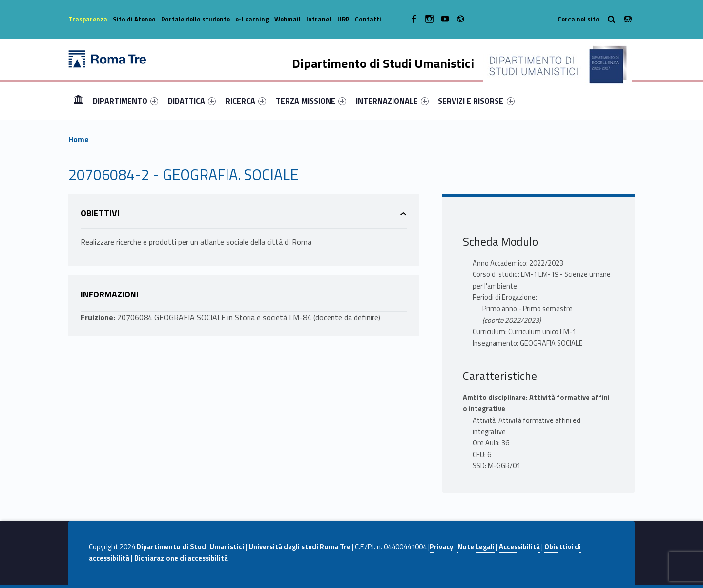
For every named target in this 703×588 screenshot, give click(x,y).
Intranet (319, 19)
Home (78, 100)
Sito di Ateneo (134, 19)
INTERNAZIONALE (392, 101)
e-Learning (252, 19)
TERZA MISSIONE (311, 101)
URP (343, 19)
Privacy (441, 547)
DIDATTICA (192, 101)
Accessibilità (519, 547)
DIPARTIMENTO (125, 101)
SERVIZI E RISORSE (476, 101)
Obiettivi (100, 213)
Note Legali (476, 547)
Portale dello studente (196, 19)
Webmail (288, 19)
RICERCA (246, 101)
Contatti (368, 19)
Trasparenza (88, 19)
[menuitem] (78, 101)
